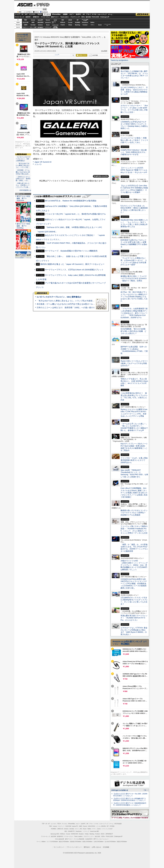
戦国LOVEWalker (122, 842)
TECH (40, 14)
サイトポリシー (59, 847)
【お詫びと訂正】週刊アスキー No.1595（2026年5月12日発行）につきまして (130, 795)
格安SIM (28, 17)
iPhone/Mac (56, 14)
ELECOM (26, 22)
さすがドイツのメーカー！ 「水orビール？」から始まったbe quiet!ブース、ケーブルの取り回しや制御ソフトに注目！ (134, 109)
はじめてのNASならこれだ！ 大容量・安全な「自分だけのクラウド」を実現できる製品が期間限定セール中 (134, 91)
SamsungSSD (54, 22)
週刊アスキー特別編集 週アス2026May (23, 226)
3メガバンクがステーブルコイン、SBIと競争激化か (59, 297)
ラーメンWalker (41, 842)
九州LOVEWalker (99, 842)
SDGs (83, 17)
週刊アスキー (55, 17)
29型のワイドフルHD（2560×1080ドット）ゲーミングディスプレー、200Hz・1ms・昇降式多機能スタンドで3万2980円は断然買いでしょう (134, 565)
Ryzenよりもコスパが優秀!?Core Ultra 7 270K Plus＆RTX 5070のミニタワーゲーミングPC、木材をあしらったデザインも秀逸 (134, 413)
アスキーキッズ (19, 17)
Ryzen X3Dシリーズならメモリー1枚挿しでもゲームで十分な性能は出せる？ (134, 363)
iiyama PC (75, 826)
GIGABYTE (48, 23)
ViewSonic (85, 22)
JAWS (25, 25)
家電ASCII (36, 17)
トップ (17, 14)
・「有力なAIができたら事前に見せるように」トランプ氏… (23, 165)
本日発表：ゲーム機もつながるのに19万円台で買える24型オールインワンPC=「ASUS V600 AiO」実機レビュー (85, 304)
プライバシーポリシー (74, 847)
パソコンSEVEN (55, 20)
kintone (40, 25)
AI (22, 14)
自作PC (78, 14)
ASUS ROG (40, 22)
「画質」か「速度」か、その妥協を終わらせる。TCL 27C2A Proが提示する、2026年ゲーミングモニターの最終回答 (134, 548)
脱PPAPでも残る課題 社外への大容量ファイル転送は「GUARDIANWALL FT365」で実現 (134, 350)
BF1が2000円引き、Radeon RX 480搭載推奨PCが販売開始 (71, 201)
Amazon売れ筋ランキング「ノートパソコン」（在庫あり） (23, 37)
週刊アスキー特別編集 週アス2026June (23, 198)
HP (78, 20)
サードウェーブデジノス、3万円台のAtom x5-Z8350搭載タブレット (74, 270)
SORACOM (74, 834)
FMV (26, 20)
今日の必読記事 (59, 839)
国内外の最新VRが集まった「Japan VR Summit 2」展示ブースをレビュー (72, 264)
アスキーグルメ (45, 17)
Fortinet (85, 25)
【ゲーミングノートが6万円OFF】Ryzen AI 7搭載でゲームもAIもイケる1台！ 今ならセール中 (134, 170)
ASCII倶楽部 (143, 14)
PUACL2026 (95, 17)
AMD (33, 22)
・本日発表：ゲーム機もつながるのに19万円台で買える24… (23, 172)
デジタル (42, 5)
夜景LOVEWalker (87, 842)
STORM (112, 826)
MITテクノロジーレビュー (101, 839)
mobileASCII (89, 839)
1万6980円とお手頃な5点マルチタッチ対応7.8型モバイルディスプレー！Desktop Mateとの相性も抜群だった (134, 125)
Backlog (78, 25)
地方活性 (88, 17)
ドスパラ (38, 164)
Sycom (48, 20)
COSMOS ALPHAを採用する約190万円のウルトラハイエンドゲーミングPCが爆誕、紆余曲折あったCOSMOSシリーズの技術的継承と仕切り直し (134, 584)
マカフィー (26, 27)
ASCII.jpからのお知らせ (120, 790)
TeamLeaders (65, 17)
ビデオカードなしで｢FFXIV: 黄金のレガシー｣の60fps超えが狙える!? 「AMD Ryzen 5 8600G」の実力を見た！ (134, 631)
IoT (26, 14)
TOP (43, 824)
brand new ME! (95, 831)
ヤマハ (93, 25)
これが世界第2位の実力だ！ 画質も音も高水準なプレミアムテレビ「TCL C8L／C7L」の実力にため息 (134, 396)
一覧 (73, 55)
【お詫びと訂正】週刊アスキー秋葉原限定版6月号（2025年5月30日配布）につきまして (130, 804)
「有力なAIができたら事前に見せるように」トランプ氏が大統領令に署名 (68, 301)
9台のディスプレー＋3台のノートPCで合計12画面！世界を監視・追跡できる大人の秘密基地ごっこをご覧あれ (134, 447)
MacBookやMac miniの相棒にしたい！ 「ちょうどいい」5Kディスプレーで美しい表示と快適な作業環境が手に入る (134, 223)
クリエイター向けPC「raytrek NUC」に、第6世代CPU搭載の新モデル (75, 214)
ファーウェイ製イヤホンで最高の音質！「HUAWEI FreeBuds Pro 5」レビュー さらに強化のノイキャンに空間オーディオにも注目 (134, 530)
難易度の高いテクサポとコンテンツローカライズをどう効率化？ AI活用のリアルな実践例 (134, 513)
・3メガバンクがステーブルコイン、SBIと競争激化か (23, 159)
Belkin (92, 22)
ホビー (72, 14)
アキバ (88, 14)
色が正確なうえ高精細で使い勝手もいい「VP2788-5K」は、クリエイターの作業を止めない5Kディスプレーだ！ (134, 75)
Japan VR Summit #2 (43, 162)
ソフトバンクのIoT (107, 25)
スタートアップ (102, 14)
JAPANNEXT (40, 27)
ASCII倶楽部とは (25, 190)
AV (84, 14)
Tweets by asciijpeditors (119, 60)
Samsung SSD (55, 834)
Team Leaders (78, 836)
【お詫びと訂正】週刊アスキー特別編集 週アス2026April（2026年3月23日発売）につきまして (129, 799)
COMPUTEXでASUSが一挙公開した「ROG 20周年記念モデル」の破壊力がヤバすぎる (134, 152)
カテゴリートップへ (101, 176)
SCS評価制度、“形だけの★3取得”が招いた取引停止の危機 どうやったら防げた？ (133, 331)
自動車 (65, 14)
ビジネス (32, 14)
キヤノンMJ (33, 27)
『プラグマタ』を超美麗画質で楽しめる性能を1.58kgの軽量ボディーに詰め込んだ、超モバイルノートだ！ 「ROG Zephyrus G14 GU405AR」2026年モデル (134, 313)
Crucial (70, 22)
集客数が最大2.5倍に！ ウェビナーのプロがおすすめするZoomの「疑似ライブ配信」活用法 (134, 278)
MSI (63, 20)
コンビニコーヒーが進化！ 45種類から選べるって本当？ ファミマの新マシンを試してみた (134, 140)
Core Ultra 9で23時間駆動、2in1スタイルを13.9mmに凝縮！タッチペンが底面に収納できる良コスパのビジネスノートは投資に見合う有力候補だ (134, 493)
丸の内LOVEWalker (110, 842)
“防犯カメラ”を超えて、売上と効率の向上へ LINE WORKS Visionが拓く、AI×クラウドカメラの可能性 (134, 382)
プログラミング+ (75, 17)
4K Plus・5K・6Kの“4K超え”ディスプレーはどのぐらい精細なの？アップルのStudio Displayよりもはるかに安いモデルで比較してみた (134, 296)
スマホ (94, 14)
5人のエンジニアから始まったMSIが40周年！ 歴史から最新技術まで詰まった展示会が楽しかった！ (134, 209)
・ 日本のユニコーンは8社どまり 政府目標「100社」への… (23, 179)
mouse (33, 20)
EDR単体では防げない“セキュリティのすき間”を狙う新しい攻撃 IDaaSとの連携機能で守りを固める (134, 243)
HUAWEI (78, 22)
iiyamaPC (40, 20)
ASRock (63, 22)
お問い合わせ (96, 847)
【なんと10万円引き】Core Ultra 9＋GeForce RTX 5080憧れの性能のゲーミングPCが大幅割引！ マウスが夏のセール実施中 (134, 189)
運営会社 (87, 847)
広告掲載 (106, 847)
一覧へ (145, 790)
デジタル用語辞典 (79, 839)
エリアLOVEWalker (52, 842)
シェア (57, 55)
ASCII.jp (25, 5)
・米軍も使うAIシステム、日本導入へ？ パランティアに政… (23, 185)
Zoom (100, 25)
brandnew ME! (55, 27)
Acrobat (33, 25)
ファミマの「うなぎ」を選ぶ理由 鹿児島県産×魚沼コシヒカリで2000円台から (135, 460)
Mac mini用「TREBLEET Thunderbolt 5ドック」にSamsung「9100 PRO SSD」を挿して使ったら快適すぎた (134, 473)
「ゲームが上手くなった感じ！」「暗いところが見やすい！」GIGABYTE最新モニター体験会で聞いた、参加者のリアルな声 (134, 427)
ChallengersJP (105, 17)
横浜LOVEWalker (64, 842)
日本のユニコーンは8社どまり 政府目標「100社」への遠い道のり (66, 307)
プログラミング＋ (89, 836)
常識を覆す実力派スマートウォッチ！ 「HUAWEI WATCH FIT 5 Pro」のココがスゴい (134, 618)
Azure (48, 25)
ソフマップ (48, 27)
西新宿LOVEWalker (76, 842)
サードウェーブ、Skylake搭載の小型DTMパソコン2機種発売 (71, 251)
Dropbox (63, 25)
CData (70, 25)
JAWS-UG (60, 829)
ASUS (70, 20)
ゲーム (110, 14)
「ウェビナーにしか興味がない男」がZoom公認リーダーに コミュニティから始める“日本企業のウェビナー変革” (134, 261)
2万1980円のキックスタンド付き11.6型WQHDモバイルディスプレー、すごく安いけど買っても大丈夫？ (134, 601)
